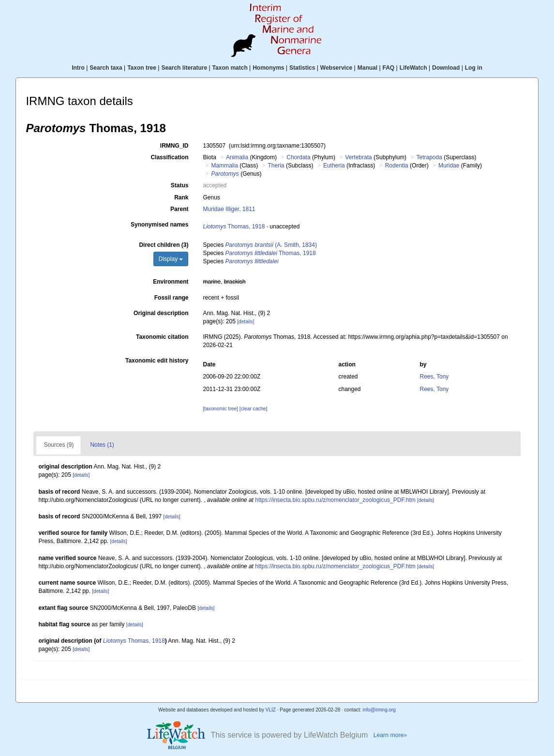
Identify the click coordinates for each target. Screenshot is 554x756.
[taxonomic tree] (220, 409)
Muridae (449, 166)
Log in (474, 68)
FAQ (389, 68)
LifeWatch (413, 68)
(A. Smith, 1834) (271, 245)
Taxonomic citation (162, 337)
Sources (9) (59, 445)
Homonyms (268, 68)
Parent (179, 209)
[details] (246, 322)
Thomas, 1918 (234, 227)
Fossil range (172, 298)
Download (446, 68)
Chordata (298, 157)
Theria (276, 166)
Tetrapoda (429, 157)
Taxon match (230, 68)
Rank (181, 197)
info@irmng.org (379, 710)
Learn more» (390, 735)
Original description (161, 313)
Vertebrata (358, 157)
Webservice (337, 68)
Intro (78, 68)
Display (171, 259)
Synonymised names (159, 225)
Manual (367, 68)
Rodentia (397, 166)
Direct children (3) (164, 245)
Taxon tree (142, 68)
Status (180, 185)
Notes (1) (102, 445)
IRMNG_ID (174, 146)
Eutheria (334, 166)
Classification (169, 157)
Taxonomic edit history (157, 361)
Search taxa (106, 68)
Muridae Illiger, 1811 (229, 209)
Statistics (302, 68)
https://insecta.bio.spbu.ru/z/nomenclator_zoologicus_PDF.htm (335, 500)
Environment (171, 282)
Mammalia (224, 166)
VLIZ (271, 710)
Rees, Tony (434, 377)
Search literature (184, 68)
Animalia (237, 157)
